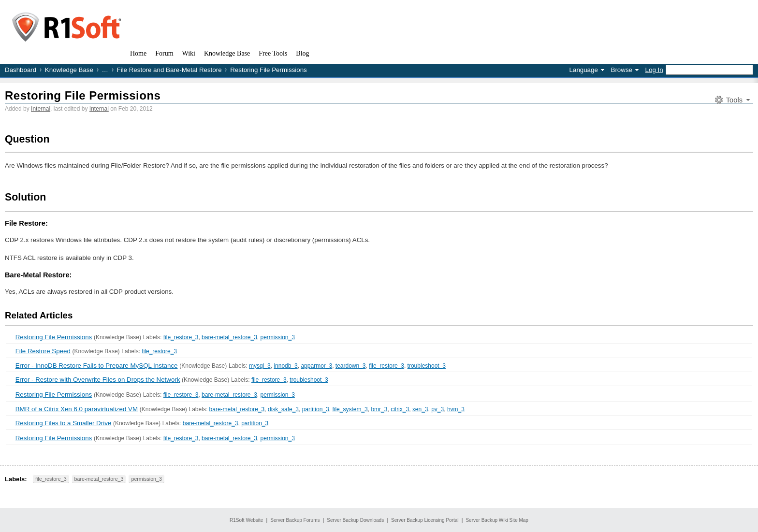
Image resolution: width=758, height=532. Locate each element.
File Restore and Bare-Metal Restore (169, 70)
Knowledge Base (69, 70)
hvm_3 (456, 409)
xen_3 (420, 409)
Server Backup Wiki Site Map (497, 520)
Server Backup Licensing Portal (425, 520)
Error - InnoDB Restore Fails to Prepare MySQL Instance (97, 366)
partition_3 (316, 409)
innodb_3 (285, 366)
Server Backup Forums (295, 520)
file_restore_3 (181, 337)
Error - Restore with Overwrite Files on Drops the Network (98, 380)
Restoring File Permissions (83, 95)
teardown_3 (351, 366)
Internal (41, 109)
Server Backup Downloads (355, 520)
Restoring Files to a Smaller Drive (64, 423)
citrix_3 (400, 409)
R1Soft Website (246, 520)
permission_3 (278, 337)
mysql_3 (260, 366)
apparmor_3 (316, 366)
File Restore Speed (43, 351)
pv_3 (437, 409)
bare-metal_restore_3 (229, 337)
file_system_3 (350, 409)
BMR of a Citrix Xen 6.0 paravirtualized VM (77, 409)
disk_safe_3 (283, 409)
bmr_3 (379, 409)
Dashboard (21, 70)
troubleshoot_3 (427, 366)
